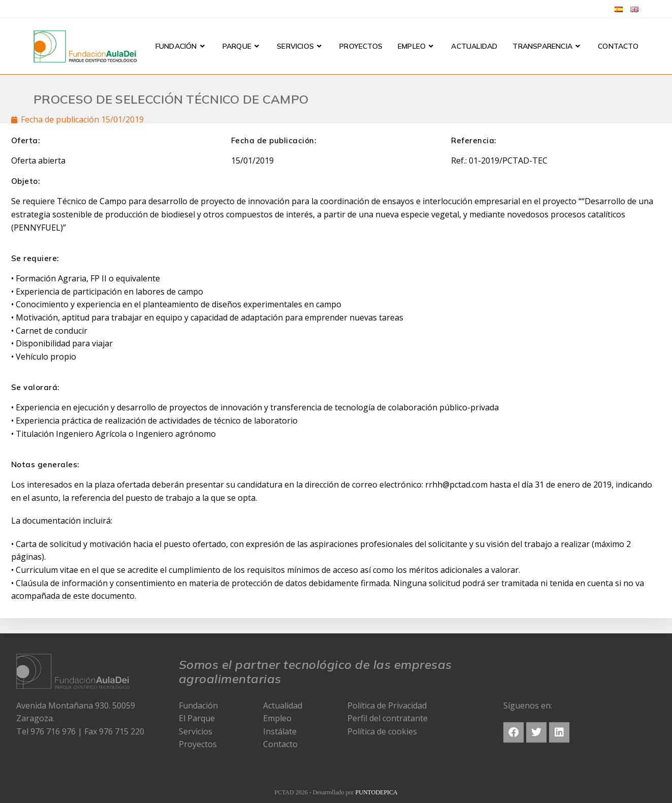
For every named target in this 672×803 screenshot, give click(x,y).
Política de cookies (382, 731)
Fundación (198, 705)
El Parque (197, 718)
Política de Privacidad (387, 705)
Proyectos (198, 744)
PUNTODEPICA (377, 792)
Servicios (196, 731)
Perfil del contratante (388, 718)
